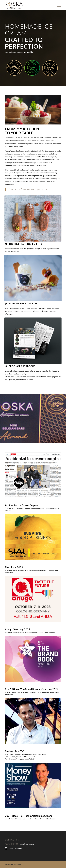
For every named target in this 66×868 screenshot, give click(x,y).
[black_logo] (27, 5)
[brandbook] (33, 659)
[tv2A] (33, 721)
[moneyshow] (33, 785)
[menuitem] (58, 5)
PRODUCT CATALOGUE (22, 366)
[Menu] (58, 5)
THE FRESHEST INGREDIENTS (26, 244)
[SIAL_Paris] (33, 537)
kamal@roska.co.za (27, 844)
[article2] (33, 475)
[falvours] (33, 278)
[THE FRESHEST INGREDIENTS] (6, 244)
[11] (33, 218)
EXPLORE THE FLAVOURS (23, 304)
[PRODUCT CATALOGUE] (6, 366)
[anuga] (33, 599)
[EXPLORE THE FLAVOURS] (6, 303)
